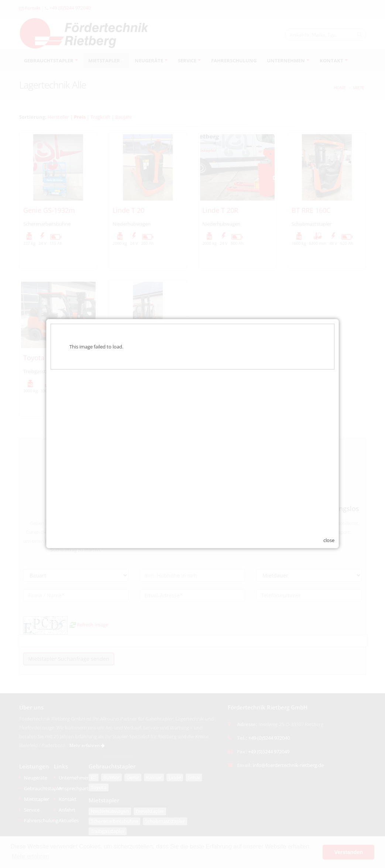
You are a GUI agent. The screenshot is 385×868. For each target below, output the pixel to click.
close (329, 534)
